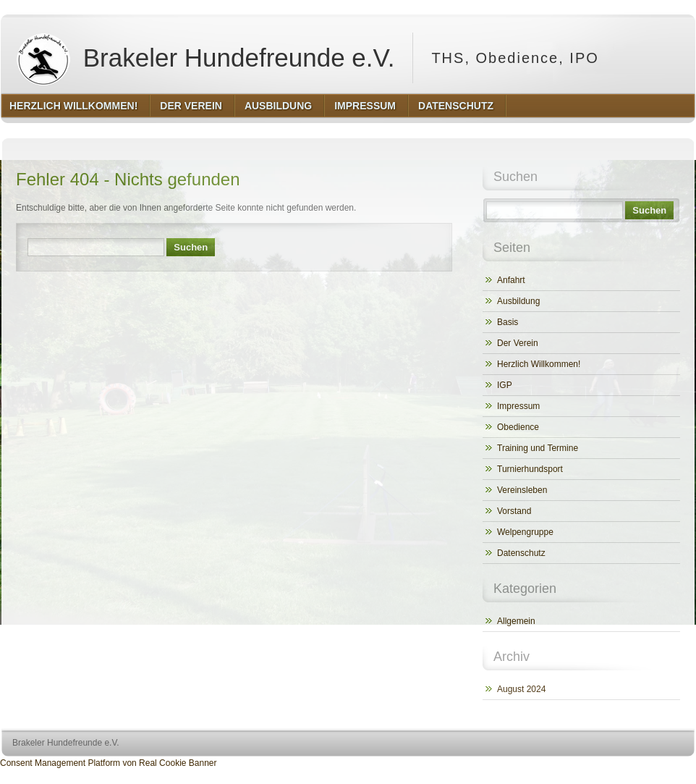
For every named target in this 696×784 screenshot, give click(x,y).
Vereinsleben (522, 490)
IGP (505, 385)
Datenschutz (521, 553)
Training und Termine (538, 448)
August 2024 (521, 689)
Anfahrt (511, 280)
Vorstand (514, 511)
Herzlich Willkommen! (539, 364)
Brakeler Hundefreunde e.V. (203, 58)
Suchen (191, 247)
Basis (508, 322)
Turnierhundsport (530, 469)
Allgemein (516, 621)
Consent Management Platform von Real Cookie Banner (109, 763)
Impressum (518, 406)
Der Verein (518, 343)
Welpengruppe (525, 532)
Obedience (518, 427)
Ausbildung (518, 301)
